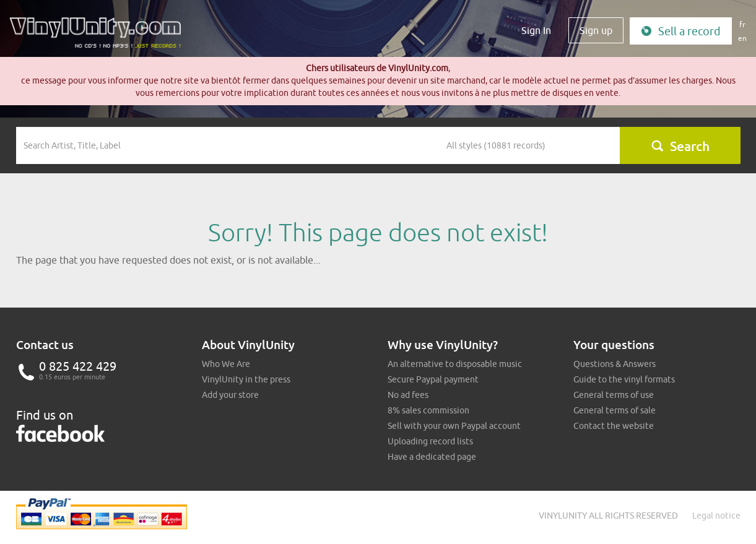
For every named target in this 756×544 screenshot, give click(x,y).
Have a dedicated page (432, 457)
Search (680, 146)
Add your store (230, 395)
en (742, 38)
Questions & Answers (615, 364)
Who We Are (226, 364)
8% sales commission (428, 410)
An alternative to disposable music (455, 364)
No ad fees (408, 395)
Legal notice (716, 516)
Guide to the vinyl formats (624, 379)
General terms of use (614, 395)
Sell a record (681, 31)
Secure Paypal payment (433, 379)
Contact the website (614, 426)
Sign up (596, 30)
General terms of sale (615, 410)
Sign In (536, 30)
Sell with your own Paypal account (454, 426)
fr (742, 24)
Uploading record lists (430, 441)
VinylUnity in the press (246, 379)
